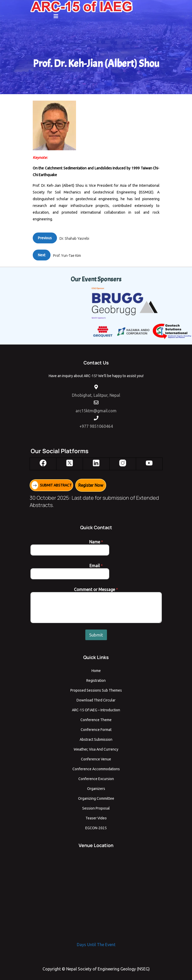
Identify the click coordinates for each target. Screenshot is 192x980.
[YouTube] (149, 463)
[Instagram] (123, 463)
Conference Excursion (96, 779)
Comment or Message (96, 589)
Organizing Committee (96, 798)
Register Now (91, 485)
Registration (96, 680)
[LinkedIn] (96, 463)
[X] (70, 463)
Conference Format (96, 730)
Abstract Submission (96, 739)
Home (96, 671)
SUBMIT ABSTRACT (56, 485)
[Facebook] (43, 463)
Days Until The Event (96, 945)
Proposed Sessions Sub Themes (96, 690)
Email (96, 566)
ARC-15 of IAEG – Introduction (96, 710)
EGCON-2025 (96, 828)
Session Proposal (96, 808)
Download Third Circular (96, 700)
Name (96, 542)
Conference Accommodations (96, 769)
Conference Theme (96, 720)
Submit (96, 635)
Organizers (96, 789)
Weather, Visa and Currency (96, 749)
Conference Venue (96, 759)
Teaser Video (96, 818)
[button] (56, 16)
